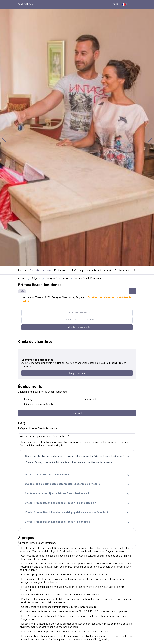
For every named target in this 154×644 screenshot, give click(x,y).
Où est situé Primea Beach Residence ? (77, 475)
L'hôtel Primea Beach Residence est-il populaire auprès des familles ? (77, 513)
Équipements (62, 271)
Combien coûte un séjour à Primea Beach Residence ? (77, 494)
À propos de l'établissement (96, 271)
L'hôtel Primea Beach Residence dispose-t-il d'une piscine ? (77, 503)
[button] (4, 138)
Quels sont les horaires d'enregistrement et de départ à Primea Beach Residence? (77, 457)
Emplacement (122, 271)
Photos (22, 271)
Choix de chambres (40, 271)
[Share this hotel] (132, 291)
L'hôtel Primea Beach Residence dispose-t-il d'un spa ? (77, 522)
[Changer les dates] (77, 373)
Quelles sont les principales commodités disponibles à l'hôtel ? (77, 485)
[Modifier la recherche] (77, 327)
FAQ (74, 271)
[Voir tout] (77, 413)
